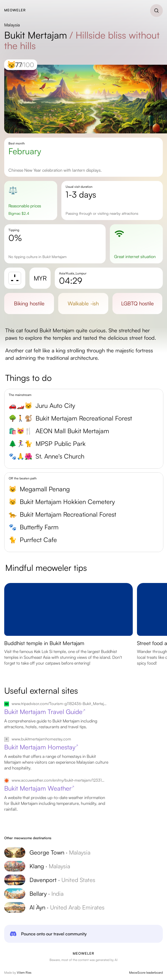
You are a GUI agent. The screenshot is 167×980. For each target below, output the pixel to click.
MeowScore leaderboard (146, 972)
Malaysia (12, 25)
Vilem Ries (24, 972)
